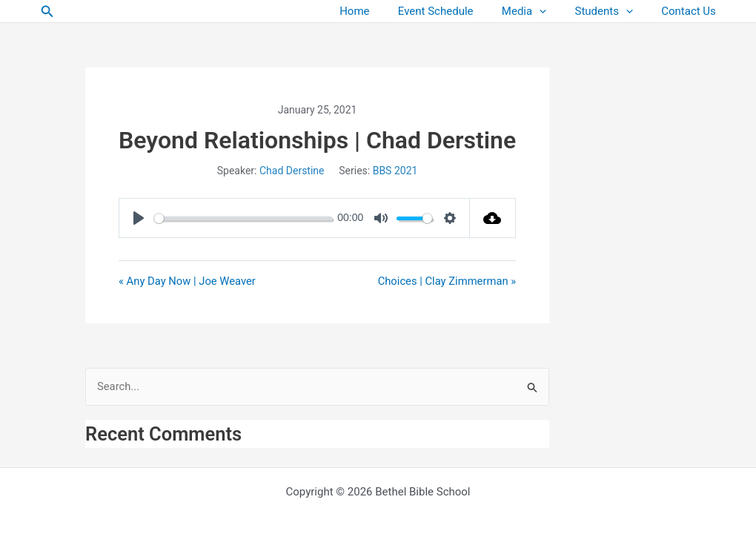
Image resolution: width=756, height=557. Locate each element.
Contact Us (692, 11)
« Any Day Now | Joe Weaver (188, 281)
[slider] (243, 218)
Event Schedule (457, 11)
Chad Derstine (292, 171)
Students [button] (613, 11)
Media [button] (540, 11)
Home (382, 11)
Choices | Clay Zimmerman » (446, 281)
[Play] (139, 218)
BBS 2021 (395, 171)
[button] (47, 11)
